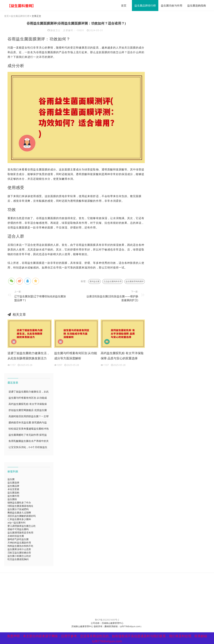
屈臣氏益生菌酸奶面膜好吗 (22, 516)
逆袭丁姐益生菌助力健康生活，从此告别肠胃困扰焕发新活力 (29, 356)
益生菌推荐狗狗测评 (135, 282)
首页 (123, 6)
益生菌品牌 (13, 486)
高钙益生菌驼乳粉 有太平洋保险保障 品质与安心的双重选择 (122, 356)
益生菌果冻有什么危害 (19, 549)
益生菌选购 (13, 493)
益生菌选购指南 (195, 6)
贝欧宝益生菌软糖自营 (19, 553)
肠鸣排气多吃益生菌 (18, 539)
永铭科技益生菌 (16, 536)
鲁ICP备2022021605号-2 (107, 620)
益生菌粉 (12, 499)
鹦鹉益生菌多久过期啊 (19, 513)
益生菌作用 (13, 496)
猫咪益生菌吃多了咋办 (19, 503)
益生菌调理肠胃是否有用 (20, 533)
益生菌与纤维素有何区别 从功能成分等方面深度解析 (76, 356)
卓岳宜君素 (13, 489)
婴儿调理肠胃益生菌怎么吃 (22, 526)
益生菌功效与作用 (170, 6)
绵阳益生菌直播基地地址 (20, 506)
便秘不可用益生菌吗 (18, 529)
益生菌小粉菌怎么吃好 (19, 556)
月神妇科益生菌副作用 (19, 543)
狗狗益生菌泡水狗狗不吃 (20, 546)
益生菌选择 (13, 483)
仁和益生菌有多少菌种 (19, 519)
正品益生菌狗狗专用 (113, 282)
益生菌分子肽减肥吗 (18, 509)
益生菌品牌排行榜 (144, 6)
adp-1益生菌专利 (16, 523)
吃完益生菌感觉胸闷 (18, 559)
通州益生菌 (94, 282)
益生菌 (11, 479)
